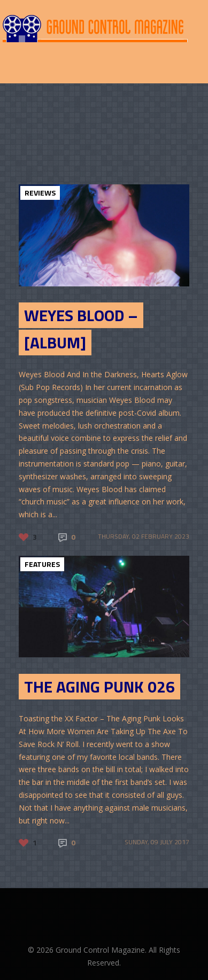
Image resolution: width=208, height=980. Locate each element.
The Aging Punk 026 (99, 687)
